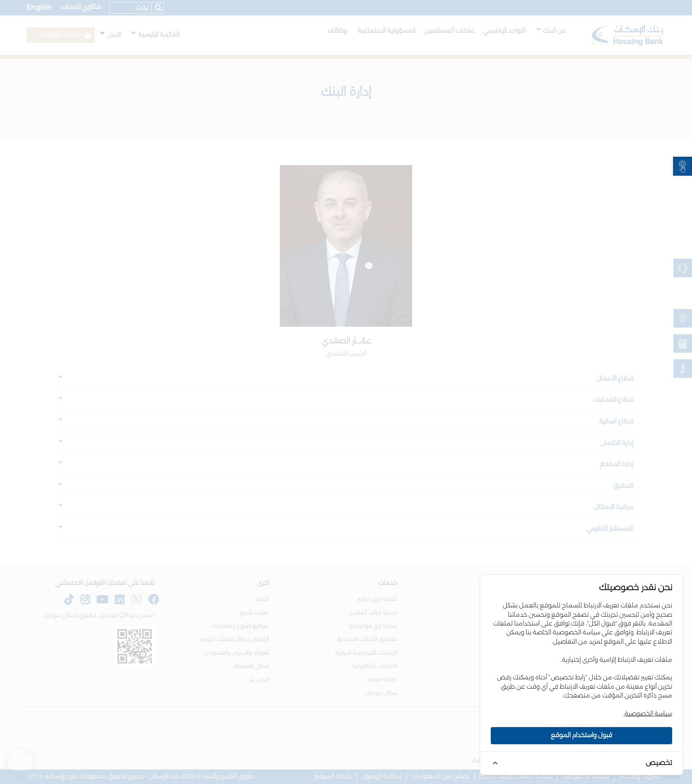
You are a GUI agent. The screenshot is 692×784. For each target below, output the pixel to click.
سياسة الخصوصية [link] (648, 714)
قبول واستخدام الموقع (581, 735)
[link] (683, 166)
